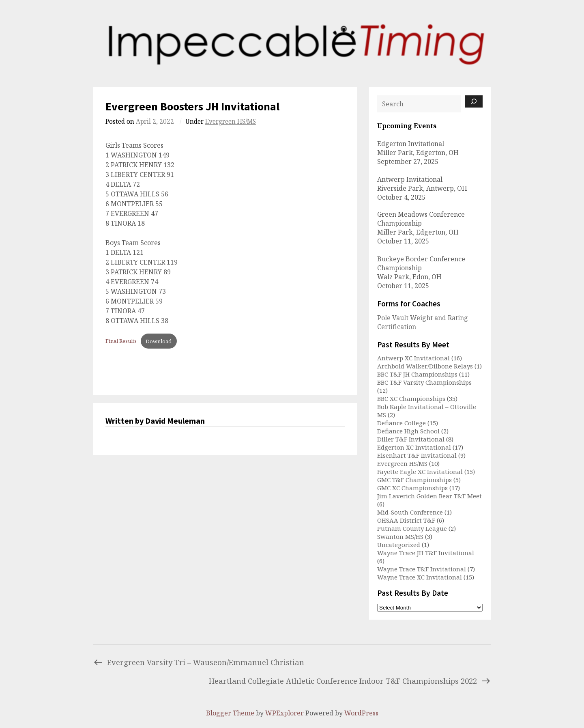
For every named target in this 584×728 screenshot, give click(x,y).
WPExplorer (284, 713)
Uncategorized (399, 545)
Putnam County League (412, 528)
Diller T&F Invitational (411, 439)
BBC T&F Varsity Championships (424, 382)
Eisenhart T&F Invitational (417, 455)
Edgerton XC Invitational (414, 447)
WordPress (361, 713)
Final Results (121, 341)
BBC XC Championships (411, 398)
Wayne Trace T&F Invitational (422, 569)
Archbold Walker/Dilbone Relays (425, 366)
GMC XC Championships (412, 488)
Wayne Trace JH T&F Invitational (426, 553)
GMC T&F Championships (414, 480)
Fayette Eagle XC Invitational (420, 472)
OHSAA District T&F (406, 520)
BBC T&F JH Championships (417, 374)
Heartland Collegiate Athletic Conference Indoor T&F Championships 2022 (350, 681)
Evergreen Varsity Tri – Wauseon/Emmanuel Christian (199, 662)
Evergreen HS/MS (231, 122)
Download (159, 341)
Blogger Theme (230, 713)
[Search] (474, 101)
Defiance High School (408, 431)
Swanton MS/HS (400, 536)
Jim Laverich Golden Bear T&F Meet (429, 496)
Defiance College (401, 423)
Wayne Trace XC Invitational (420, 577)
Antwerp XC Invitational (413, 358)
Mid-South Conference (410, 512)
